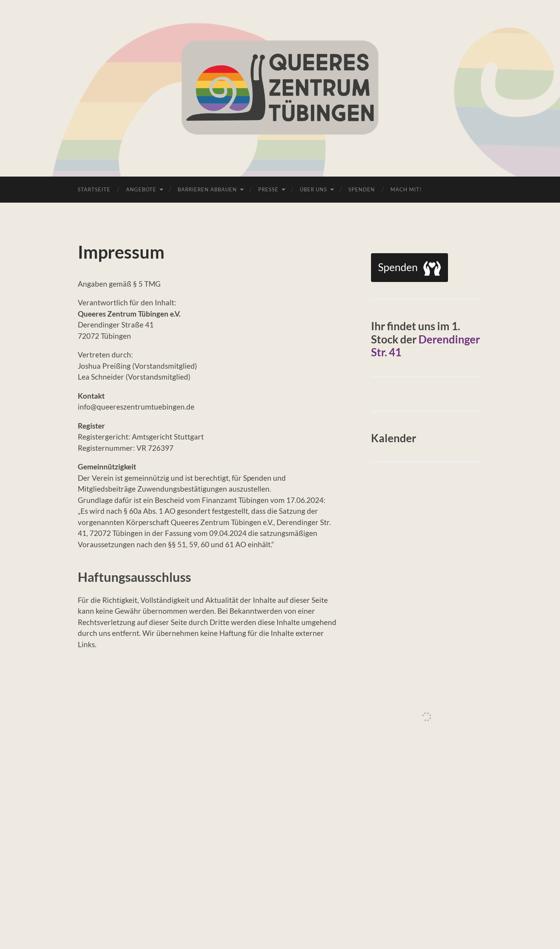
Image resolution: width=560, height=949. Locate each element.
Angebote (141, 189)
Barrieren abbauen (207, 189)
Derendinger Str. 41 (425, 346)
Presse (268, 189)
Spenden (362, 189)
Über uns (313, 189)
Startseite (94, 189)
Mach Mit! (406, 189)
